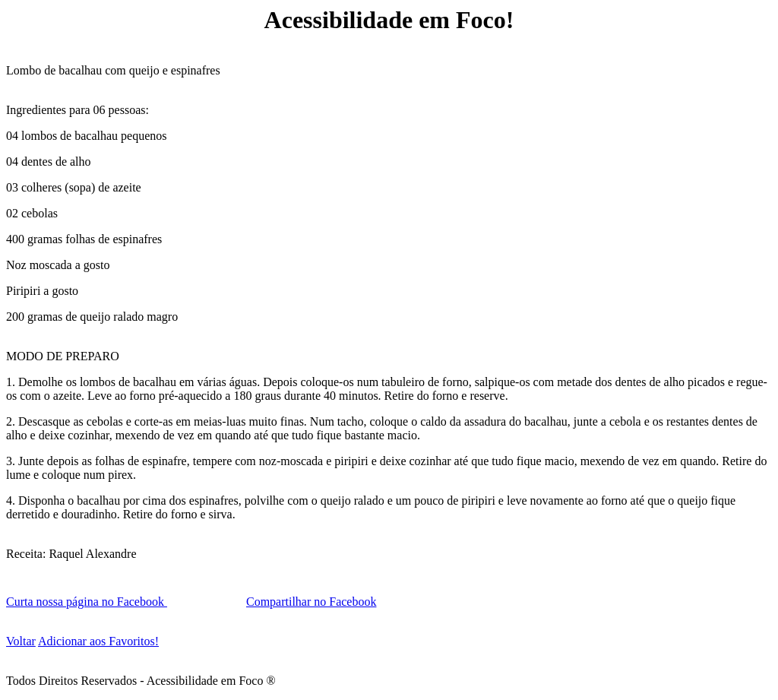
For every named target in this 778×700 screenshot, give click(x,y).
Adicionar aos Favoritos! (98, 641)
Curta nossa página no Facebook (87, 602)
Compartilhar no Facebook (312, 602)
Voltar (21, 641)
